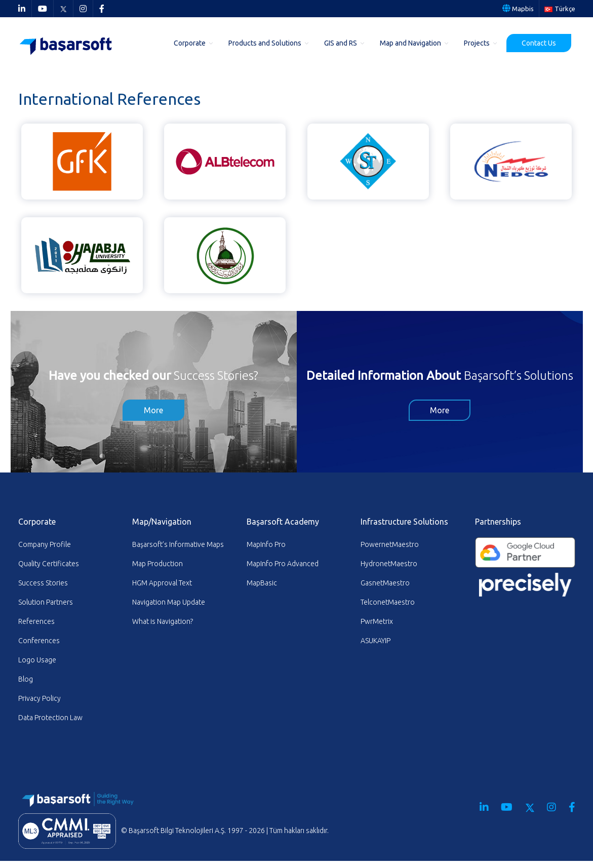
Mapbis (518, 9)
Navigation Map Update (169, 602)
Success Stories (43, 583)
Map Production (157, 564)
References (36, 621)
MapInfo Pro (266, 544)
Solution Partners (46, 602)
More (153, 410)
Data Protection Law (50, 718)
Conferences (39, 641)
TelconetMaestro (388, 602)
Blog (26, 679)
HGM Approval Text (162, 583)
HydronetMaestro (389, 564)
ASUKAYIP (375, 641)
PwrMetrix (377, 621)
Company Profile (45, 544)
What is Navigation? (163, 621)
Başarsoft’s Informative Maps (178, 544)
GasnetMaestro (385, 583)
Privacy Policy (39, 698)
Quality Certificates (49, 564)
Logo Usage (37, 660)
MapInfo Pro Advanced (283, 564)
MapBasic (262, 583)
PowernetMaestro (390, 544)
